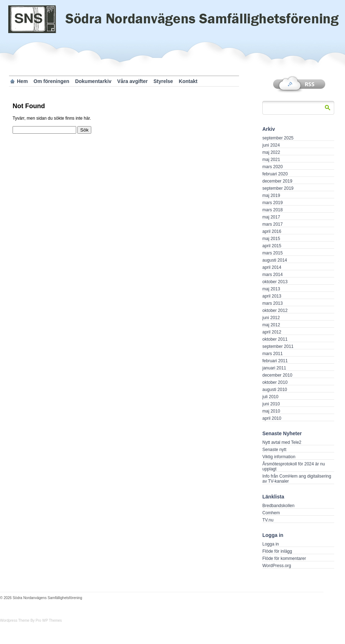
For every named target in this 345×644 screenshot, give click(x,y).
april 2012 (272, 332)
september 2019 (278, 188)
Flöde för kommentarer (284, 558)
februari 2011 (275, 361)
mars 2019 (273, 203)
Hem (22, 81)
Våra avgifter (132, 81)
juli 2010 (270, 397)
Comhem (271, 513)
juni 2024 (271, 145)
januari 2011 (274, 368)
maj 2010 (271, 411)
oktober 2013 (275, 282)
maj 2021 (271, 160)
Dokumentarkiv (93, 81)
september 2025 (278, 138)
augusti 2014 (275, 260)
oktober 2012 (275, 310)
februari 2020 (275, 174)
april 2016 (272, 231)
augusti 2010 (275, 390)
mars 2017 (273, 224)
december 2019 (277, 181)
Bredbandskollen (278, 506)
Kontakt (188, 81)
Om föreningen (51, 81)
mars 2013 (273, 303)
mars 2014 (273, 275)
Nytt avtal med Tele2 (282, 442)
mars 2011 (273, 354)
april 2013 (272, 296)
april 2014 (272, 267)
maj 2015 (271, 239)
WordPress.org (277, 566)
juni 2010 (271, 404)
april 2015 (272, 246)
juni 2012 (271, 318)
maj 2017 (271, 217)
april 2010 (272, 418)
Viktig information (279, 457)
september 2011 (278, 346)
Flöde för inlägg (277, 551)
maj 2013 (271, 289)
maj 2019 (271, 195)
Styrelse (163, 81)
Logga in (271, 544)
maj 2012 (271, 325)
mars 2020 (273, 167)
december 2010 (277, 375)
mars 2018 (273, 210)
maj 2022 (271, 152)
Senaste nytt (274, 450)
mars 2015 (273, 253)
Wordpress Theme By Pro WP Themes (31, 620)
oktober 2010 (275, 382)
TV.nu (268, 520)
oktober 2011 (275, 339)
